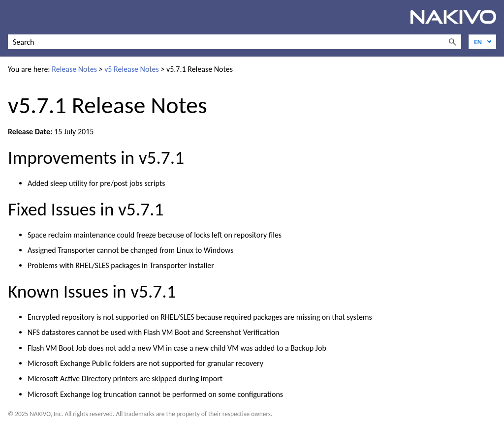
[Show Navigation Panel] (13, 17)
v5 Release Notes (132, 69)
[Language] (482, 42)
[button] (452, 42)
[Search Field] (235, 42)
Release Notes (74, 69)
